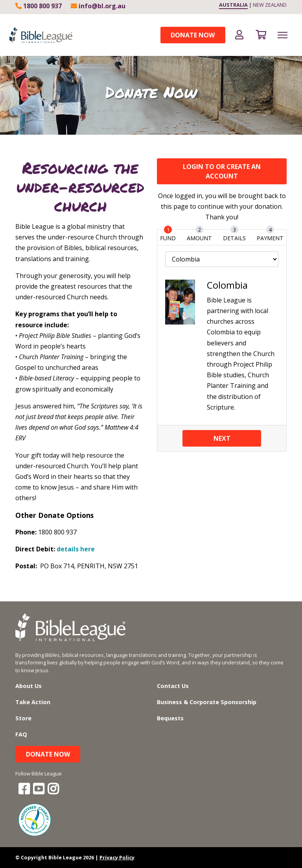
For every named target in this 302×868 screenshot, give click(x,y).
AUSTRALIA (233, 5)
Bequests (170, 718)
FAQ (21, 734)
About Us (29, 686)
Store (23, 718)
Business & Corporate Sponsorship (207, 702)
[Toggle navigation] (283, 35)
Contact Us (173, 686)
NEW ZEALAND (270, 5)
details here (76, 549)
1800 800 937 (39, 6)
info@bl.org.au (98, 6)
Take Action (33, 702)
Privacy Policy (117, 857)
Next (222, 438)
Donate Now (193, 35)
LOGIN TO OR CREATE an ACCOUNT (222, 171)
